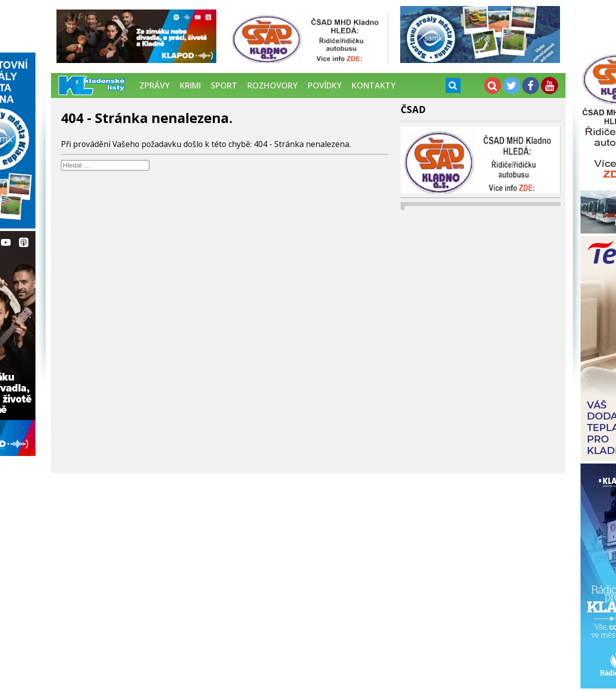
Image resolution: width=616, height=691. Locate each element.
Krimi (190, 85)
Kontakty (374, 85)
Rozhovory (273, 85)
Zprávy (155, 85)
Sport (224, 85)
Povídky (325, 85)
